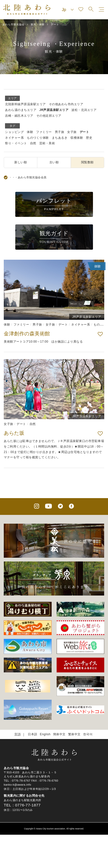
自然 (33, 143)
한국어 (88, 734)
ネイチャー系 (14, 138)
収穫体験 (77, 138)
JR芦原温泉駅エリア (54, 110)
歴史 (89, 138)
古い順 (54, 162)
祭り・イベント (16, 143)
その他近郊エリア (49, 116)
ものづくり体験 (38, 138)
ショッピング (14, 132)
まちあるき (60, 138)
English (45, 734)
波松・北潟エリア (84, 110)
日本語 (33, 734)
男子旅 (60, 132)
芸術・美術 (47, 143)
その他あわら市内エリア (66, 104)
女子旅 (72, 132)
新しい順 (21, 162)
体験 (30, 132)
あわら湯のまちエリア (21, 110)
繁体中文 (74, 734)
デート (84, 132)
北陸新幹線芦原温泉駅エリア (25, 104)
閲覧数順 (87, 162)
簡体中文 (59, 734)
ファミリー (44, 132)
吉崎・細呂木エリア (19, 116)
